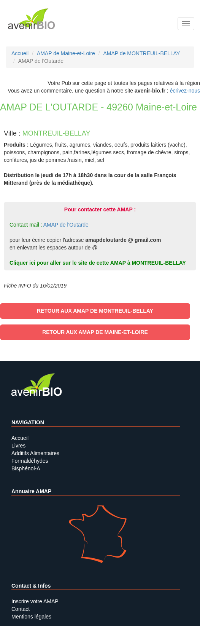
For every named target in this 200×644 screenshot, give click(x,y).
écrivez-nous (185, 91)
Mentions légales (31, 617)
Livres (18, 446)
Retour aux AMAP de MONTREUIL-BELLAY (95, 311)
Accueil (20, 438)
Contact (21, 609)
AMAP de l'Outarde (66, 225)
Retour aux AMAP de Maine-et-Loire (95, 332)
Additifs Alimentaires (35, 453)
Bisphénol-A (26, 468)
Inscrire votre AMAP (35, 601)
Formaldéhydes (30, 461)
